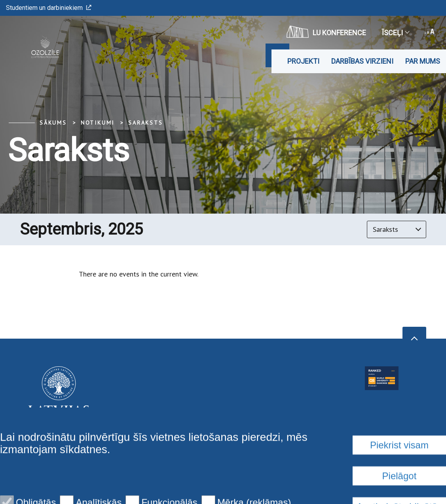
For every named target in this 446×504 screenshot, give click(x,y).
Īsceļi (395, 33)
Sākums (53, 123)
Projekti (303, 61)
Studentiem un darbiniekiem (49, 8)
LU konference (326, 32)
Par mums (423, 61)
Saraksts (145, 123)
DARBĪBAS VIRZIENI (362, 61)
